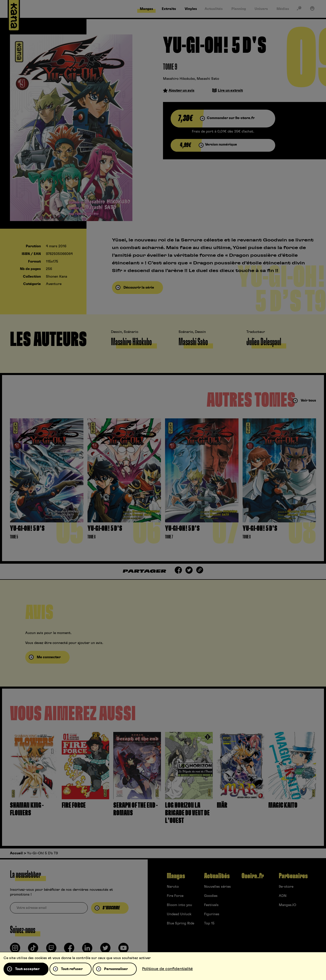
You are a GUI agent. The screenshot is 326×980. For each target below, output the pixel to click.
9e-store (286, 887)
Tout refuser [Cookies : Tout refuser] (72, 969)
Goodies (211, 896)
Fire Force (175, 896)
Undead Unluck (179, 914)
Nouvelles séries (217, 887)
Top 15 (209, 923)
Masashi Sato (208, 79)
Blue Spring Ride (180, 923)
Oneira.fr (253, 876)
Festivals (211, 905)
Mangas (176, 876)
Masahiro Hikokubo (179, 79)
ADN (283, 896)
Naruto (173, 887)
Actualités (217, 876)
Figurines (212, 914)
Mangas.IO (287, 905)
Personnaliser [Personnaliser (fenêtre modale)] (116, 969)
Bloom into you (179, 905)
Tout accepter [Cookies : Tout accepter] (27, 969)
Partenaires (293, 876)
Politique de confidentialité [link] (167, 969)
